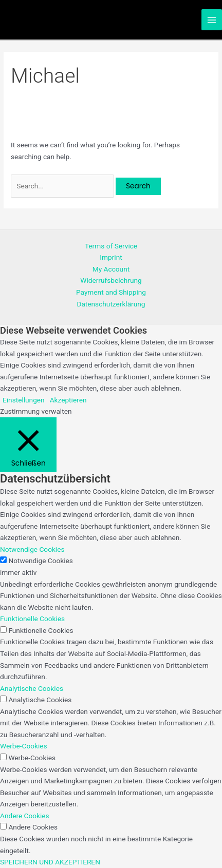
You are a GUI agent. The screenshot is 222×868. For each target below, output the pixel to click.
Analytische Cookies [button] (32, 688)
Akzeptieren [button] (68, 400)
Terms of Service (111, 246)
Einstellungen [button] (24, 400)
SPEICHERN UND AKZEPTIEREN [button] (50, 862)
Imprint (111, 257)
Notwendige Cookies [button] (32, 549)
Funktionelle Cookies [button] (32, 619)
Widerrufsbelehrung (111, 280)
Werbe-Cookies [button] (24, 746)
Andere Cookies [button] (25, 816)
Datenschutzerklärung (111, 304)
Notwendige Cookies (41, 561)
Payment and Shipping (111, 292)
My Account (111, 269)
